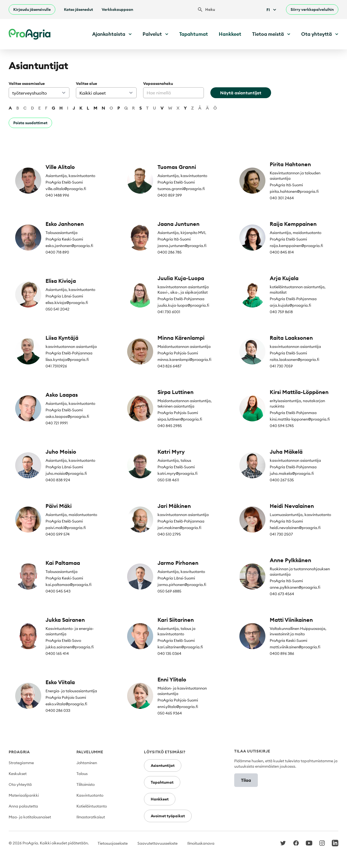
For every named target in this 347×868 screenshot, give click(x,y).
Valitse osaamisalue (27, 84)
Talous (82, 774)
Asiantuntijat (163, 765)
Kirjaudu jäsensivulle (32, 9)
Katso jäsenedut (78, 9)
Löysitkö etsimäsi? (165, 752)
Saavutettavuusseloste (158, 843)
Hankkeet (230, 34)
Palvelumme (90, 752)
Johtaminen (87, 763)
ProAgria (19, 752)
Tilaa (246, 780)
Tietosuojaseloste (113, 843)
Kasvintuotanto (90, 795)
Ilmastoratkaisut (91, 817)
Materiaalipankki (24, 795)
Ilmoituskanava (201, 843)
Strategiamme (21, 763)
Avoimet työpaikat (168, 816)
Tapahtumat (194, 34)
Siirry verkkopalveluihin (312, 9)
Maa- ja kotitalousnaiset (30, 817)
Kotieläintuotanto (92, 806)
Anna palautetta (23, 806)
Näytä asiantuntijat (241, 93)
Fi (272, 10)
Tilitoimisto (86, 784)
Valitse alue (86, 84)
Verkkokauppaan (117, 9)
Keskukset (18, 774)
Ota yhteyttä (20, 784)
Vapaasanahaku (158, 84)
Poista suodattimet (30, 123)
